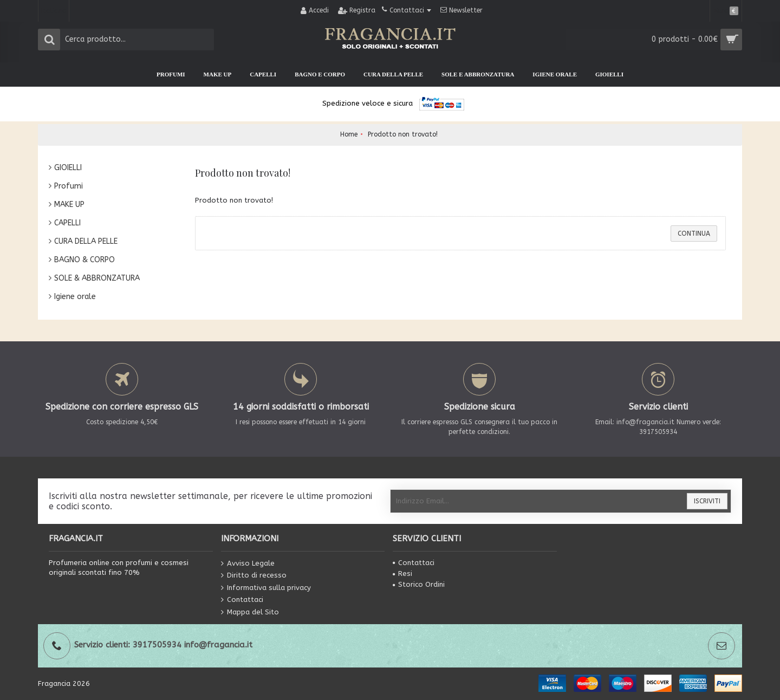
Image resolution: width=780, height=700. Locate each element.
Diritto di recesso (254, 576)
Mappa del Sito (250, 612)
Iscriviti (707, 501)
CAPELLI (67, 223)
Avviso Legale (248, 563)
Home (349, 134)
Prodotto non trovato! (403, 134)
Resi (402, 573)
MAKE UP (69, 205)
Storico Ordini (419, 584)
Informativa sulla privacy (266, 588)
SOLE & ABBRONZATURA (97, 278)
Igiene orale (75, 297)
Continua (694, 234)
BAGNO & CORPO (84, 260)
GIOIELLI (68, 168)
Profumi (69, 186)
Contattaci (242, 600)
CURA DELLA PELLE (86, 241)
